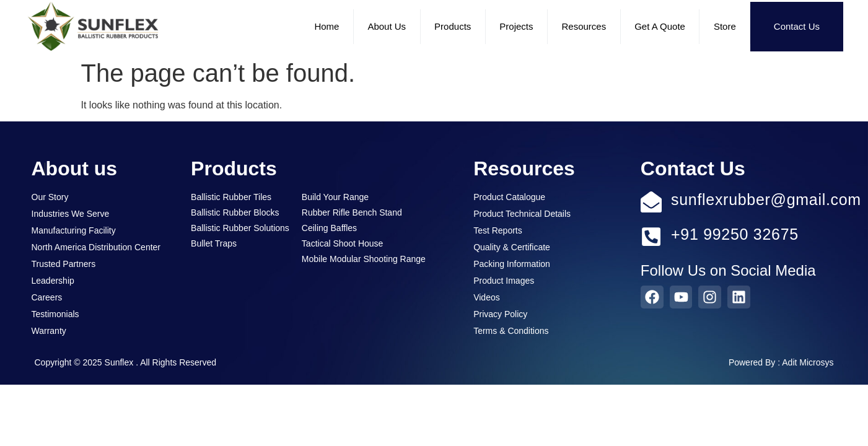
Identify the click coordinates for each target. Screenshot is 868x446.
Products (453, 26)
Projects (516, 26)
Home (327, 26)
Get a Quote (660, 26)
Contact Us (797, 26)
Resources (584, 26)
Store (725, 26)
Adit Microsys (808, 362)
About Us (387, 26)
